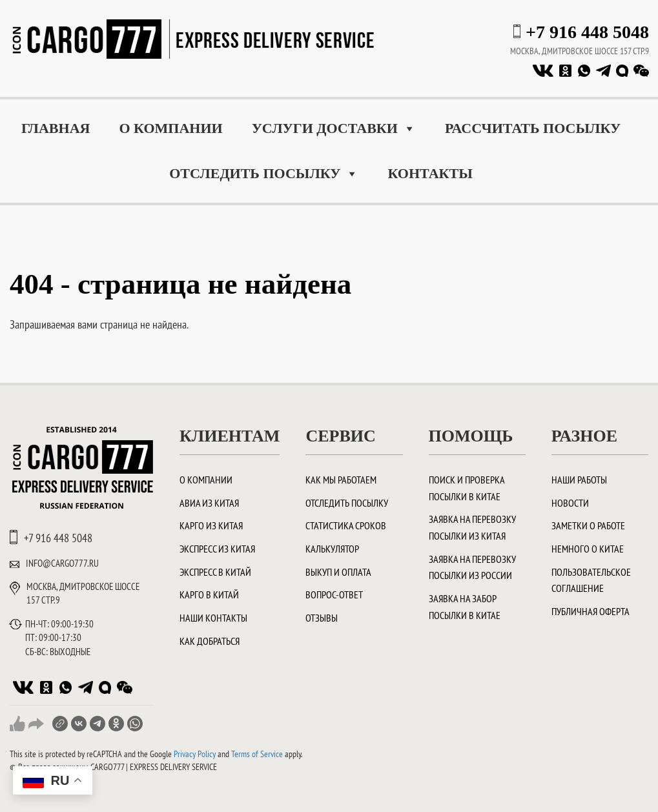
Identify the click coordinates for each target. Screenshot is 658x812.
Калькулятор (332, 549)
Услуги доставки (334, 128)
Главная (56, 128)
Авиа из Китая (209, 503)
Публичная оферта (591, 611)
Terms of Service (257, 754)
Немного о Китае (588, 549)
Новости (570, 503)
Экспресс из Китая (217, 549)
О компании (170, 128)
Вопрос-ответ (334, 594)
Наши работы (579, 480)
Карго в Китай (209, 594)
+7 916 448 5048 (587, 32)
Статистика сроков (346, 525)
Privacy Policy (195, 754)
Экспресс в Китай (215, 572)
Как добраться (210, 641)
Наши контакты (213, 618)
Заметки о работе (588, 525)
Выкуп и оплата (338, 572)
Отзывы (322, 618)
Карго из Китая (211, 525)
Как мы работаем (341, 480)
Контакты (430, 173)
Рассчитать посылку (533, 128)
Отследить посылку (264, 174)
